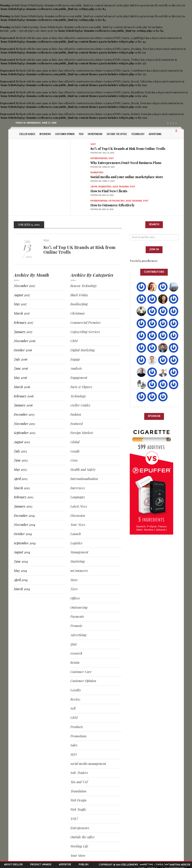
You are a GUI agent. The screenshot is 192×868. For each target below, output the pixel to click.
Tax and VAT (79, 782)
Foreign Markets (82, 433)
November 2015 (24, 424)
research (76, 653)
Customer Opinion (65, 134)
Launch (76, 534)
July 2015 (20, 451)
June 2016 (21, 368)
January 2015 (23, 506)
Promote (76, 626)
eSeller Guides (27, 134)
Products (77, 727)
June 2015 (21, 460)
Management (79, 552)
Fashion (76, 414)
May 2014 (20, 571)
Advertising (155, 134)
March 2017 (22, 313)
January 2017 (23, 332)
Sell (73, 708)
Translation (78, 791)
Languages (78, 497)
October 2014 (23, 534)
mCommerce (79, 571)
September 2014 (25, 543)
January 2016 (23, 405)
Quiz (74, 644)
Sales (74, 745)
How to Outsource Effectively (113, 205)
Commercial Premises (86, 323)
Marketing (97, 172)
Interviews (45, 134)
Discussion (78, 516)
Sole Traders (121, 186)
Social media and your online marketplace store (127, 177)
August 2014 (22, 552)
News (74, 589)
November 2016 (25, 341)
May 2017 (20, 304)
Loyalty (76, 690)
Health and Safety (83, 470)
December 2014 (24, 516)
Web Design (78, 800)
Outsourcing (117, 201)
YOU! (81, 134)
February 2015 (24, 497)
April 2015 (21, 479)
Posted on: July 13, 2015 (102, 153)
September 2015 (25, 433)
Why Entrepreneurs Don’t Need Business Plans (126, 163)
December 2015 (24, 414)
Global (75, 442)
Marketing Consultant (155, 865)
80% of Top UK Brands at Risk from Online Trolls (128, 149)
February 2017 (24, 323)
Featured (77, 424)
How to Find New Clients (109, 191)
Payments (77, 616)
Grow (94, 186)
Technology (138, 134)
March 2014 (22, 589)
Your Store (78, 855)
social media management (88, 764)
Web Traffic (78, 809)
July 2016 (20, 359)
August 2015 (22, 442)
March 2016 (22, 387)
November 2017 (25, 286)
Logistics (76, 543)
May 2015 (20, 470)
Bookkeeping (79, 304)
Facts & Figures (81, 387)
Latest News (79, 506)
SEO (73, 754)
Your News (78, 525)
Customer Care (81, 672)
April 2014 (21, 580)
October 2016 (23, 350)
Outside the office (117, 134)
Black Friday (79, 295)
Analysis (76, 368)
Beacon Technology (84, 286)
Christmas (78, 313)
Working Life (79, 846)
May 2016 (20, 378)
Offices (75, 598)
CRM (74, 341)
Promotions (78, 736)
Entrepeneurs (95, 134)
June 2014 (21, 561)
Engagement (79, 378)
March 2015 (22, 488)
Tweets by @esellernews (144, 261)
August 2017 (22, 295)
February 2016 (24, 396)
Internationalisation (84, 479)
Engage (75, 359)
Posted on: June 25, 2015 (103, 167)
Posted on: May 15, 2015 (102, 195)
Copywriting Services (85, 332)
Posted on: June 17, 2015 (103, 181)
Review (75, 699)
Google (75, 451)
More (74, 580)
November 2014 (25, 525)
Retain (75, 663)
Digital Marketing (83, 350)
